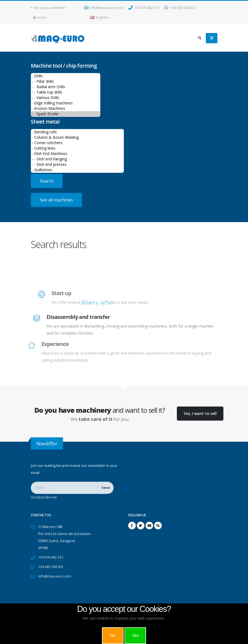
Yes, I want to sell (200, 413)
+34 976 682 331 (144, 8)
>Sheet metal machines (77, 151)
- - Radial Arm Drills (66, 87)
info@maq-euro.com (104, 8)
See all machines (56, 200)
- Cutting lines (77, 148)
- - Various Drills (66, 98)
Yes (135, 635)
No (113, 635)
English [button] (100, 17)
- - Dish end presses (77, 164)
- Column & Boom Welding (77, 137)
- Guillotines (77, 170)
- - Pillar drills (66, 81)
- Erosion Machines (66, 108)
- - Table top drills (66, 92)
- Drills (66, 76)
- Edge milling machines (66, 103)
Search (47, 181)
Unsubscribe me (44, 497)
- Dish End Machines (77, 154)
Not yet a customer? (48, 8)
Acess (40, 17)
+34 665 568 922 (180, 8)
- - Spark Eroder (66, 114)
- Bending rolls (77, 132)
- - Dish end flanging (77, 159)
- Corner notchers (77, 143)
